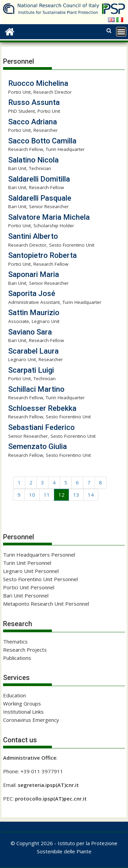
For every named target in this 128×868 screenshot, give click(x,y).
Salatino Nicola (33, 160)
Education (15, 695)
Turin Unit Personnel (27, 563)
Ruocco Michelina (38, 83)
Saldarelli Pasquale (40, 198)
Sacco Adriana (33, 122)
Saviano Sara (30, 332)
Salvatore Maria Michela (49, 217)
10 (32, 495)
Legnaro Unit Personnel (31, 571)
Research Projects (25, 650)
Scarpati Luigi (31, 370)
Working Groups (22, 703)
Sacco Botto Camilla (42, 141)
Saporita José (32, 293)
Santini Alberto (33, 236)
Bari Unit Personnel (26, 595)
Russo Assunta (34, 102)
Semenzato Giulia (38, 446)
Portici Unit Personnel (29, 587)
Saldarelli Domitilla (39, 179)
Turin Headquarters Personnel (39, 555)
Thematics (15, 641)
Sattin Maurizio (34, 313)
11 (47, 495)
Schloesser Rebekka (42, 408)
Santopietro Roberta (42, 255)
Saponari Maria (34, 274)
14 (91, 495)
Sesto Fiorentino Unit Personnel (40, 579)
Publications (17, 658)
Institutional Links (23, 712)
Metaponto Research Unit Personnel (46, 604)
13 (76, 495)
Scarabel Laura (33, 351)
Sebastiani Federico (41, 427)
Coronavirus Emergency (31, 720)
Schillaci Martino (36, 389)
